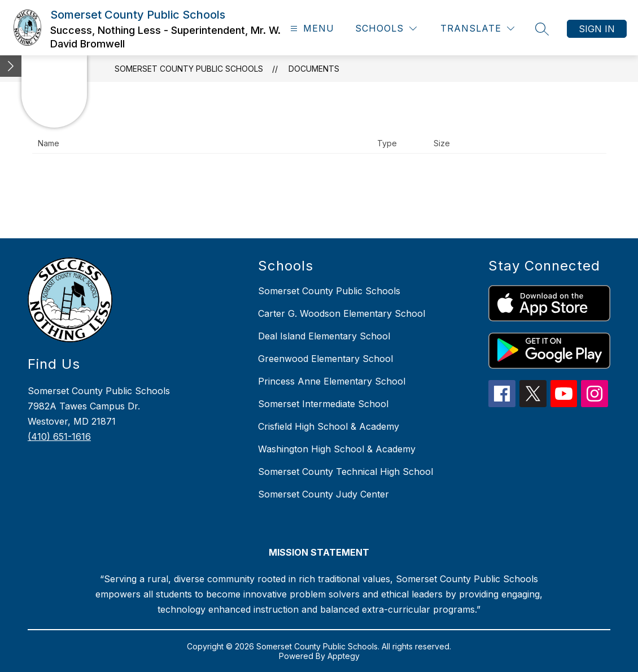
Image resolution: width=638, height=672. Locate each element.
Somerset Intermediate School (323, 404)
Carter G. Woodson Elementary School (342, 313)
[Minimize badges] (11, 66)
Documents (314, 69)
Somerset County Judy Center (324, 494)
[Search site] (542, 29)
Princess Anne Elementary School (332, 381)
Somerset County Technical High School (346, 472)
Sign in (597, 29)
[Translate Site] (477, 29)
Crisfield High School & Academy (329, 426)
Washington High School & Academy (337, 449)
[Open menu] (311, 29)
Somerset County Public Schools (189, 69)
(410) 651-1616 (59, 437)
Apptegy (344, 656)
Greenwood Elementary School (325, 359)
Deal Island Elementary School (324, 336)
